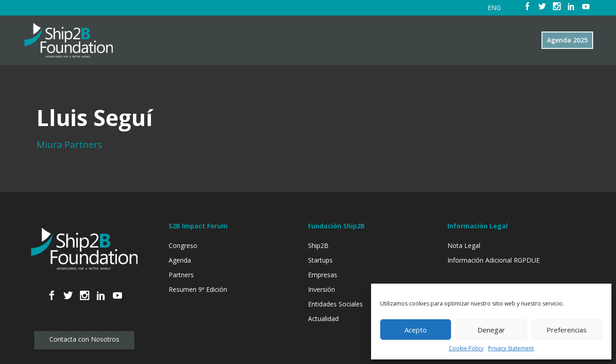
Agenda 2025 (567, 40)
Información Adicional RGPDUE (494, 260)
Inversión (321, 289)
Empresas (323, 275)
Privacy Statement (511, 348)
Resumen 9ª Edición (198, 289)
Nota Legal (464, 245)
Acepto (416, 330)
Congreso (183, 245)
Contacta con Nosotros (84, 339)
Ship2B (318, 245)
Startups (320, 260)
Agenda (180, 260)
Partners (181, 275)
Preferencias (567, 330)
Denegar (491, 330)
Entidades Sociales (335, 304)
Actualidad (323, 319)
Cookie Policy (466, 348)
